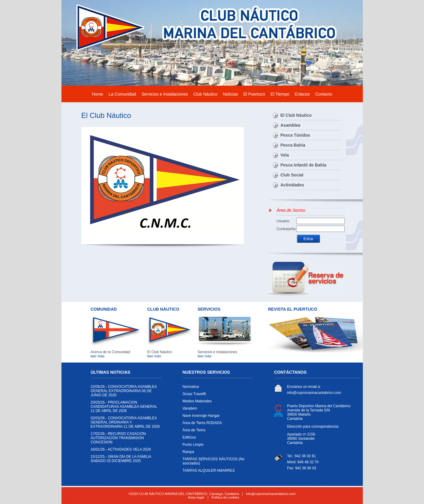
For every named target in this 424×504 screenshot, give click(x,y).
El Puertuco (254, 94)
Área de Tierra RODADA (217, 424)
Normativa (217, 388)
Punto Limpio (217, 446)
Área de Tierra (217, 432)
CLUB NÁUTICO (163, 309)
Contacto (324, 94)
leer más (98, 356)
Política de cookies (225, 497)
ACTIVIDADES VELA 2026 (125, 451)
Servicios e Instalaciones (165, 94)
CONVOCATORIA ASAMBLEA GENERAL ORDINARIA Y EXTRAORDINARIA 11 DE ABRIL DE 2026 (125, 424)
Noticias (231, 94)
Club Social (292, 175)
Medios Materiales (217, 403)
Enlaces (302, 94)
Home (97, 94)
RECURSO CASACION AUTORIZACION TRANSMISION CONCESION (125, 439)
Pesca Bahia (293, 145)
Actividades (292, 185)
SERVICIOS (209, 309)
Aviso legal (196, 497)
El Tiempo (280, 94)
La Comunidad (122, 94)
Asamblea (291, 125)
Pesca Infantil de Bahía (304, 165)
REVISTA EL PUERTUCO (293, 309)
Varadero (217, 410)
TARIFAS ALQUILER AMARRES (217, 472)
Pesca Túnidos (295, 135)
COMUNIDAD (104, 309)
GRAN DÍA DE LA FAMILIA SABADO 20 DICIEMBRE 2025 (125, 460)
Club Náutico (206, 94)
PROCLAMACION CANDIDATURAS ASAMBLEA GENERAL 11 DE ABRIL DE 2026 (125, 408)
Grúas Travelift (217, 395)
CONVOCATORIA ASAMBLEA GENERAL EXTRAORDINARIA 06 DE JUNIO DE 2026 (125, 392)
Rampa (217, 453)
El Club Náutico (296, 115)
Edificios (217, 439)
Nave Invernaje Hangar (217, 417)
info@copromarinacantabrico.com (314, 393)
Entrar (308, 239)
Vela (285, 155)
